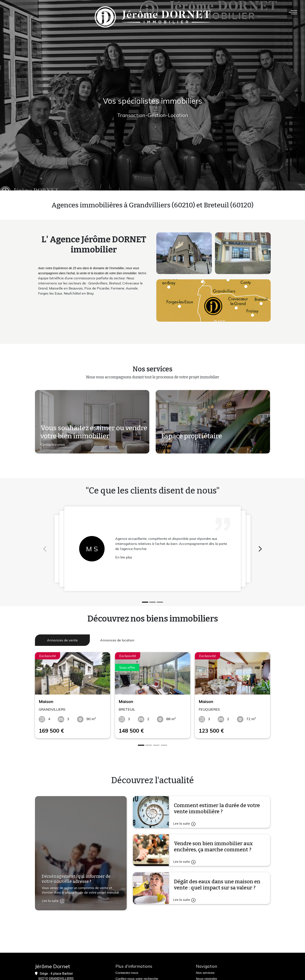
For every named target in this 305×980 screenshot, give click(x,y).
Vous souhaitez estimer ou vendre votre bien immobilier (94, 432)
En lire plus (124, 557)
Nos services (205, 973)
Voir (164, 444)
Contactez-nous (53, 444)
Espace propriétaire (192, 436)
